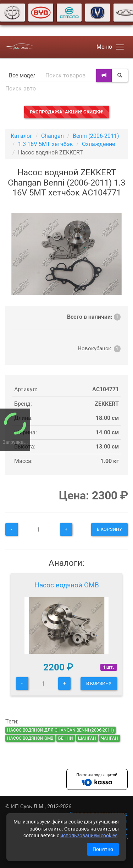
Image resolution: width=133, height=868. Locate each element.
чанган (110, 738)
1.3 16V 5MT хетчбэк (46, 144)
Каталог (21, 136)
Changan (52, 136)
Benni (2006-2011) (96, 136)
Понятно (103, 849)
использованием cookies (89, 835)
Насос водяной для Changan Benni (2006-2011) (60, 730)
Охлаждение (98, 144)
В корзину (109, 529)
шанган (87, 738)
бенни (66, 738)
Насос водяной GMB (67, 585)
